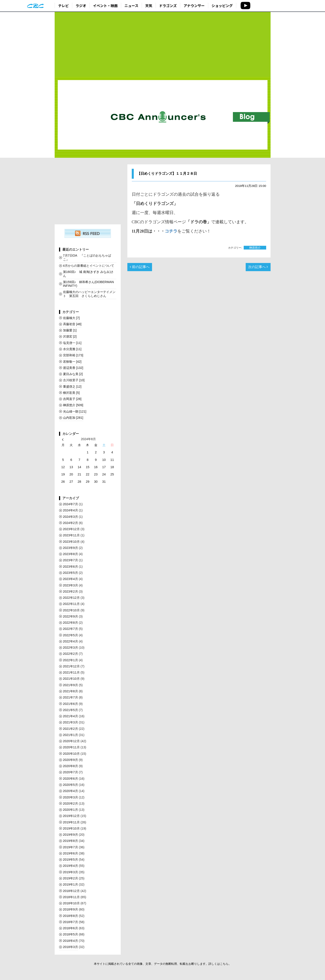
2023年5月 (71, 573)
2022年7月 (71, 629)
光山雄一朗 (75, 411)
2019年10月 (71, 828)
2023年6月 (71, 567)
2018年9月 (71, 909)
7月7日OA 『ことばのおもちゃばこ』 (87, 257)
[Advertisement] (163, 45)
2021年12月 (71, 666)
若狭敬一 (72, 362)
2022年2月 (71, 654)
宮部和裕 (73, 355)
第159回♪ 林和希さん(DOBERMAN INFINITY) (88, 284)
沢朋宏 (70, 336)
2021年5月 (71, 710)
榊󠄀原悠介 (255, 248)
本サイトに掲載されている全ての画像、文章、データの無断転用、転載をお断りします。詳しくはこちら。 (163, 964)
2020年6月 (71, 779)
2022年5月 (71, 635)
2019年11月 (71, 822)
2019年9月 (71, 835)
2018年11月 (71, 897)
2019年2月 (71, 878)
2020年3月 (71, 797)
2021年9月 (71, 685)
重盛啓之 (72, 387)
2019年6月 (71, 853)
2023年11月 (71, 535)
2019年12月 (71, 816)
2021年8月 (71, 691)
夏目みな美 (73, 374)
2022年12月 (71, 598)
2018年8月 (71, 916)
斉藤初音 (72, 324)
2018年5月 (71, 934)
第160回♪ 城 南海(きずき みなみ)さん (88, 274)
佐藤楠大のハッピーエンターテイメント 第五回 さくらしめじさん (89, 294)
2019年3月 (71, 872)
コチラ (171, 231)
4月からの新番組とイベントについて (89, 266)
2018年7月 (71, 922)
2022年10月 (71, 610)
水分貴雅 (72, 349)
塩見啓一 (72, 343)
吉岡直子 (72, 399)
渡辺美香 (73, 368)
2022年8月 (71, 623)
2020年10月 (71, 754)
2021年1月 (71, 735)
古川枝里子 (74, 380)
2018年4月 (71, 941)
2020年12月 (71, 741)
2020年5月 (71, 785)
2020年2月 (71, 804)
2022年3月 (71, 648)
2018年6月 (71, 928)
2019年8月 (71, 841)
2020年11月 (71, 747)
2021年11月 (71, 672)
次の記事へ (258, 267)
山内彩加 (73, 418)
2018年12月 (71, 891)
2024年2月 (71, 523)
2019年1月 (71, 884)
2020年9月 (71, 760)
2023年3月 (71, 585)
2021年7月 (71, 697)
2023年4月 (71, 579)
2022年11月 (71, 604)
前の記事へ (140, 267)
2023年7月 (71, 560)
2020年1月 (71, 810)
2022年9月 (71, 616)
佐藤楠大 (71, 318)
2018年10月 (71, 903)
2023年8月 (71, 554)
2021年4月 (71, 716)
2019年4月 (71, 866)
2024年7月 (71, 504)
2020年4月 (71, 791)
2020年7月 (71, 772)
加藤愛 (70, 330)
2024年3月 (71, 517)
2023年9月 (71, 548)
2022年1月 (71, 660)
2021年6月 (71, 704)
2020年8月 (71, 766)
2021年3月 (71, 722)
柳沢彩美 (71, 393)
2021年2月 (71, 729)
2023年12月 (71, 529)
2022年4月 (71, 641)
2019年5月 (71, 860)
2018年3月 (71, 947)
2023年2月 (71, 591)
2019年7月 (71, 847)
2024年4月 (71, 510)
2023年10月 (71, 542)
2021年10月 (71, 679)
